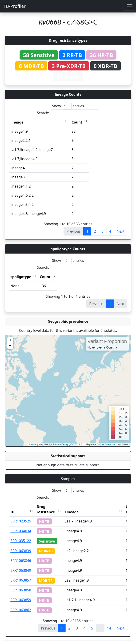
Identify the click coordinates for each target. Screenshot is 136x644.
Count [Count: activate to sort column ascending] (77, 122)
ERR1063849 (21, 570)
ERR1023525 (21, 521)
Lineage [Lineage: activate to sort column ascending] (72, 512)
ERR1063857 (21, 580)
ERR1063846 (21, 561)
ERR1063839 (21, 551)
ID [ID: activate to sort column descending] (12, 512)
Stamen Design (61, 444)
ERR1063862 (21, 610)
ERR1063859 (21, 600)
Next (121, 231)
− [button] (10, 346)
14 (109, 628)
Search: (68, 113)
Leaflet (33, 444)
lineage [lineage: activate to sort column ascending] (17, 122)
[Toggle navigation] (130, 6)
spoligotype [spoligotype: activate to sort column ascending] (21, 277)
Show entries (68, 106)
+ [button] (10, 340)
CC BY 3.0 (76, 444)
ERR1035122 (21, 541)
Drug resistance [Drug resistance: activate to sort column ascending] (46, 509)
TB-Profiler (15, 6)
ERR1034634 (21, 531)
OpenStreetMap (108, 444)
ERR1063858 (21, 590)
